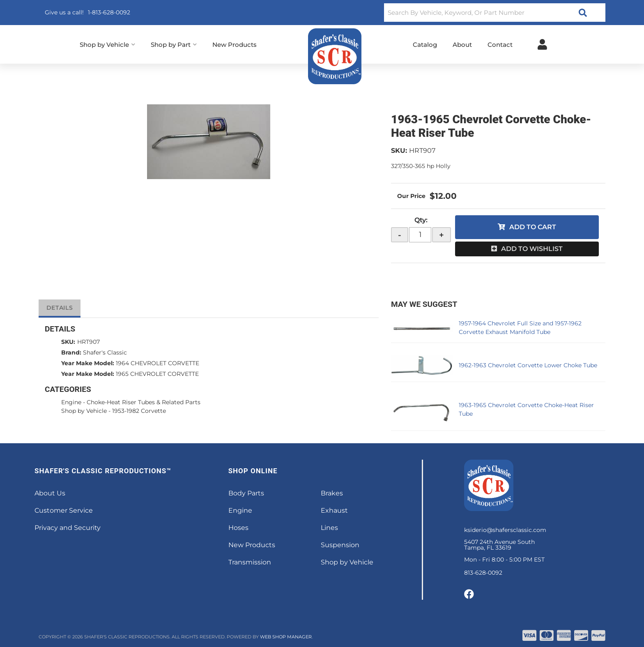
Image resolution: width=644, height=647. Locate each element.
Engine (71, 402)
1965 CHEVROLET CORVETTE (157, 374)
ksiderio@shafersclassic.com (505, 530)
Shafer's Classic (105, 352)
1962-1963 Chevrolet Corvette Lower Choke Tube (528, 365)
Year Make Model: (88, 363)
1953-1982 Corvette (139, 411)
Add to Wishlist (532, 249)
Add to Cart (533, 227)
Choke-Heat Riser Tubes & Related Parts (144, 402)
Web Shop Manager (286, 637)
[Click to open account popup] (542, 44)
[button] (495, 13)
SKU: (399, 151)
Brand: (71, 352)
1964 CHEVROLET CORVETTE (158, 363)
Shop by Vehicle (84, 411)
